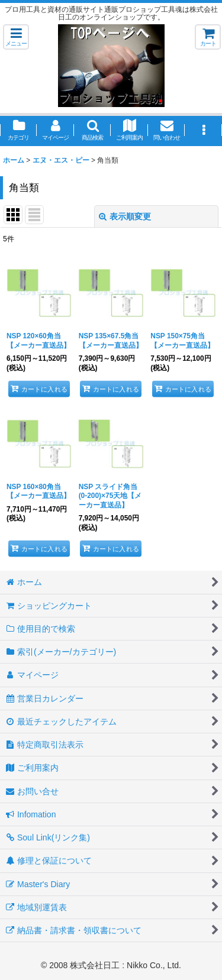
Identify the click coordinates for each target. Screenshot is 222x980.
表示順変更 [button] (125, 216)
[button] (16, 37)
